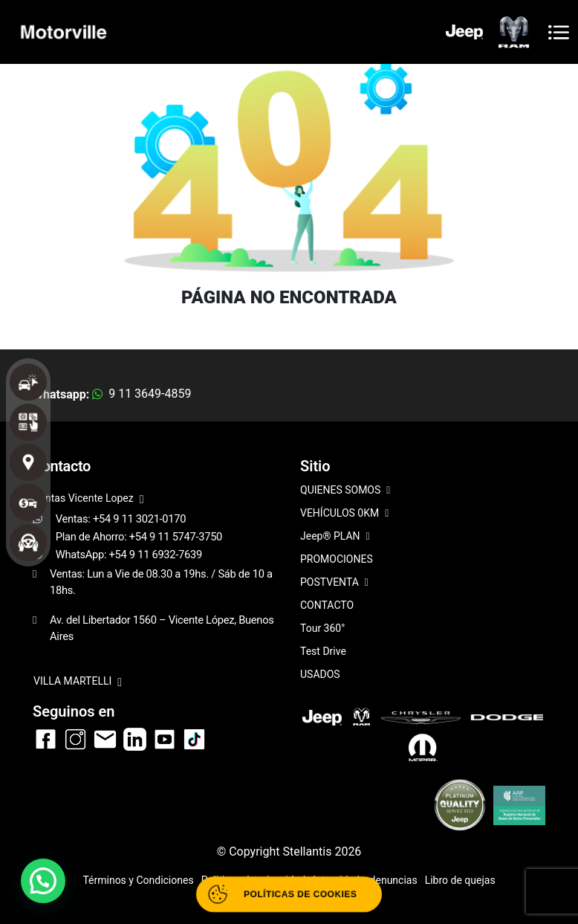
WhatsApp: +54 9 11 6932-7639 (129, 555)
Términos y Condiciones (138, 880)
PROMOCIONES (337, 559)
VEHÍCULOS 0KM (344, 514)
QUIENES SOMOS (345, 491)
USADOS (320, 674)
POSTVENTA (334, 583)
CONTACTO (327, 605)
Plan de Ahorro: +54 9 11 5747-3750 (139, 537)
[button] (43, 881)
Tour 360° (322, 628)
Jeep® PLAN (335, 537)
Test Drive (323, 651)
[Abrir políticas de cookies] (289, 894)
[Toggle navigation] (559, 32)
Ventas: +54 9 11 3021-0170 (121, 519)
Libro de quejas (460, 880)
